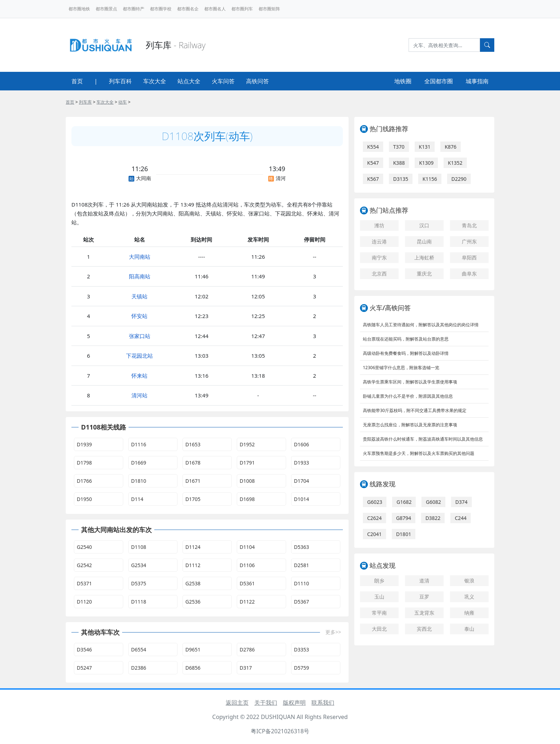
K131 (425, 147)
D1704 (301, 481)
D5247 (84, 668)
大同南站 (140, 257)
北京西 (379, 274)
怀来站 (139, 376)
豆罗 (424, 597)
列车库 (85, 102)
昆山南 (424, 241)
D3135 (401, 179)
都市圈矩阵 (269, 9)
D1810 (139, 481)
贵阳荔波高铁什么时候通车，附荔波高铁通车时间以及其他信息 (423, 439)
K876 (451, 147)
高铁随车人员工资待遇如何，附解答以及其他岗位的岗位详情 (421, 325)
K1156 (430, 179)
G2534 (139, 565)
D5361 (247, 583)
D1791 (247, 463)
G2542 (84, 565)
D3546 (84, 649)
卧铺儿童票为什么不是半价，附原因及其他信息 (408, 396)
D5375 (139, 583)
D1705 (193, 499)
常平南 (379, 613)
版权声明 (294, 703)
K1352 (455, 163)
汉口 (424, 225)
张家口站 (140, 336)
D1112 (193, 565)
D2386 (139, 668)
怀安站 (139, 316)
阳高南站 (140, 276)
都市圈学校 (161, 9)
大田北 (379, 629)
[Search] (444, 45)
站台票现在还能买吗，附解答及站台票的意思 (406, 339)
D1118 (139, 602)
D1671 (193, 481)
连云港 (379, 241)
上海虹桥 (424, 257)
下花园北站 (139, 356)
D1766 (84, 481)
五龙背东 (424, 613)
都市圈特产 (134, 9)
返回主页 (237, 703)
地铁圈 (403, 81)
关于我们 (266, 703)
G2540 (84, 547)
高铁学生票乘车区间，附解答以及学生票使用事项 (410, 382)
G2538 (193, 583)
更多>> (333, 632)
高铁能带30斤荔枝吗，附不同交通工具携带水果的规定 (415, 410)
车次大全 (155, 81)
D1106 (247, 565)
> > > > (98, 102)
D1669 (139, 463)
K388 (399, 163)
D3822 (433, 518)
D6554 (139, 649)
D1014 (301, 499)
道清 (424, 581)
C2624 (374, 518)
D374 (461, 502)
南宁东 (379, 257)
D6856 (193, 668)
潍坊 (379, 225)
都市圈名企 (188, 9)
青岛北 (469, 225)
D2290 (459, 179)
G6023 (375, 502)
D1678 (193, 463)
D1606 (301, 444)
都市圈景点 (106, 9)
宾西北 (424, 629)
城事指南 (477, 81)
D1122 (247, 602)
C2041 (374, 534)
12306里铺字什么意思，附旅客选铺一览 (401, 368)
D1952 (247, 444)
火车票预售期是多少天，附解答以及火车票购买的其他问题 (419, 453)
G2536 (193, 602)
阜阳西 (469, 257)
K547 (373, 163)
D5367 (301, 602)
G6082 (433, 502)
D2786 (247, 649)
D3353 (301, 649)
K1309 (426, 163)
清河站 (139, 395)
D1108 (139, 547)
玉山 (379, 597)
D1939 (84, 444)
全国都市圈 (439, 81)
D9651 (193, 649)
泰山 (469, 629)
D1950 (84, 499)
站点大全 (189, 81)
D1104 (247, 547)
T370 (399, 147)
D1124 (193, 547)
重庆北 (424, 274)
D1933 (301, 463)
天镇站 (139, 296)
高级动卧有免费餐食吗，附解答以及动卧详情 (406, 353)
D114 (137, 499)
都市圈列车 (242, 9)
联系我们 (323, 703)
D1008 (247, 481)
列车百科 (120, 81)
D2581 (301, 565)
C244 (461, 518)
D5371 (84, 583)
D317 (246, 668)
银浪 (469, 581)
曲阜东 (469, 274)
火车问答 (223, 81)
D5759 (301, 668)
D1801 (404, 534)
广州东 (469, 241)
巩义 (469, 597)
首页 (77, 81)
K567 (373, 179)
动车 (122, 102)
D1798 (84, 463)
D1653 (193, 444)
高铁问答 (257, 81)
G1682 (404, 502)
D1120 (84, 602)
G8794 (404, 518)
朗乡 (379, 581)
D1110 (301, 583)
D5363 (301, 547)
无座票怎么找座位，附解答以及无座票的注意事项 (410, 425)
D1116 (139, 444)
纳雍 (469, 613)
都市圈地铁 (79, 9)
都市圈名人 (215, 9)
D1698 (247, 499)
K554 (373, 147)
